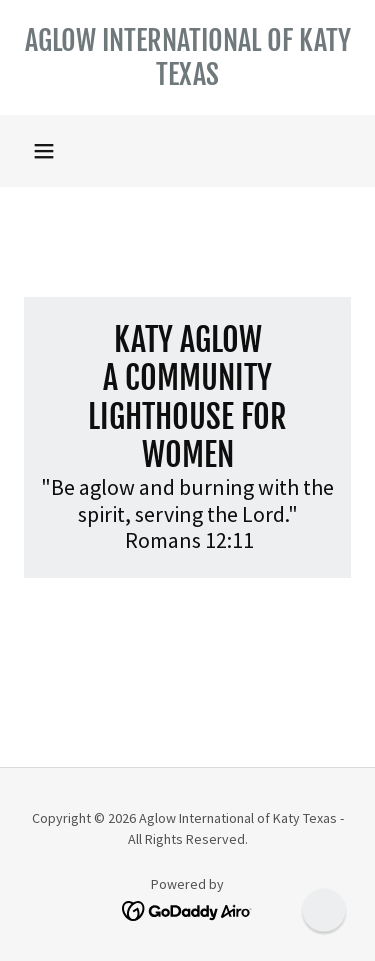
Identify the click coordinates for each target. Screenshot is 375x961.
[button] (44, 151)
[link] (187, 57)
